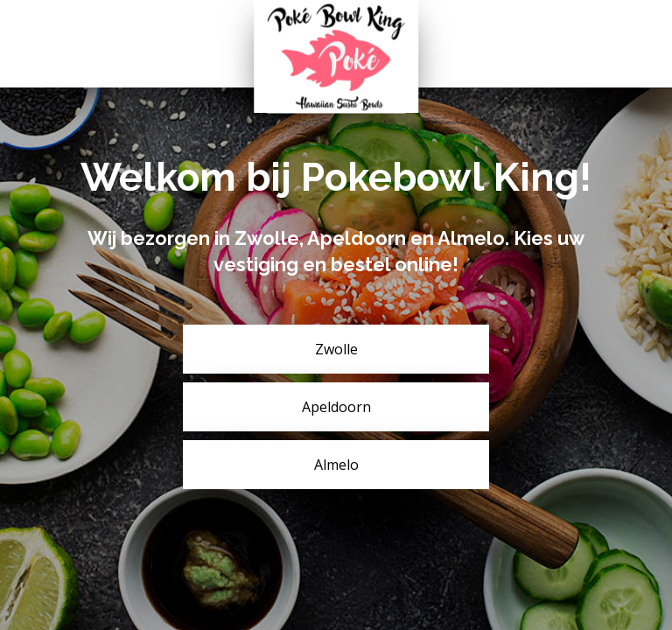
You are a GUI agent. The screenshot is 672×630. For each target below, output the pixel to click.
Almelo (336, 465)
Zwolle (336, 349)
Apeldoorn (336, 407)
